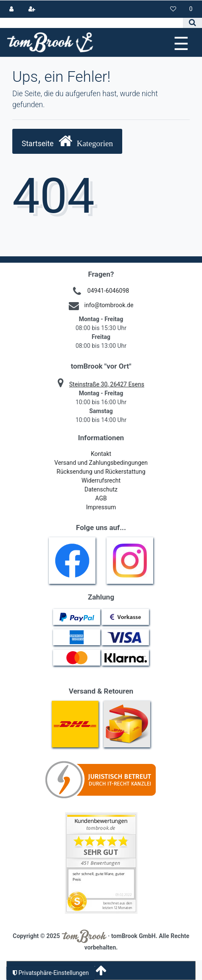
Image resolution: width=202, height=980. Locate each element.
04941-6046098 (108, 291)
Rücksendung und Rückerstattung (101, 472)
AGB (101, 498)
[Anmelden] (12, 9)
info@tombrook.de (109, 305)
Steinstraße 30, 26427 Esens (107, 384)
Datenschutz (101, 489)
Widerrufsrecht (101, 480)
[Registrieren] (32, 9)
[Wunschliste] (173, 9)
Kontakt (101, 454)
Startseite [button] (67, 141)
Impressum (101, 507)
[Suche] (192, 23)
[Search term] (91, 23)
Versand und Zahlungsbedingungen (101, 463)
